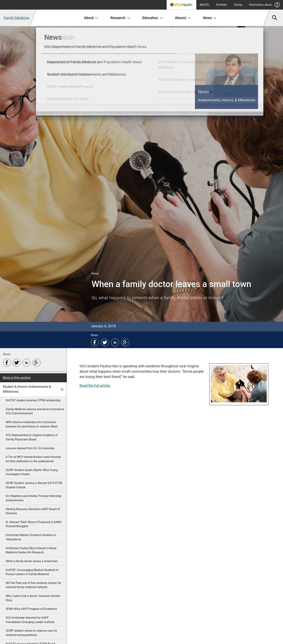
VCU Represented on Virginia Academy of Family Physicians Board (32, 437)
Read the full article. (95, 386)
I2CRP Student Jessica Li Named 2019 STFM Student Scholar (34, 485)
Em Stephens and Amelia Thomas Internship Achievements (34, 498)
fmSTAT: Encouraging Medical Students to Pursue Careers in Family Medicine (32, 572)
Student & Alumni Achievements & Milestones (27, 389)
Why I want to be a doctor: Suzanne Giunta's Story (33, 598)
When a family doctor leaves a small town (32, 561)
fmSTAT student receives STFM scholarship (33, 400)
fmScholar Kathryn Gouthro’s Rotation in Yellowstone (31, 537)
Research (120, 18)
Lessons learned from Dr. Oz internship (30, 448)
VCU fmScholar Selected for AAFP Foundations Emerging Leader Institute (30, 620)
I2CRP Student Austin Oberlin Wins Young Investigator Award (32, 472)
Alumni (183, 18)
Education (153, 18)
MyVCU (204, 5)
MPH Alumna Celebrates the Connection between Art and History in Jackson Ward (32, 424)
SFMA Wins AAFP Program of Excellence (31, 609)
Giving (238, 5)
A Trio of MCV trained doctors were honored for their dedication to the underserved (33, 459)
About (91, 18)
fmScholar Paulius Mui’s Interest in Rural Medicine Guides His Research (31, 550)
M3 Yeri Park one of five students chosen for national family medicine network (34, 585)
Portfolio (222, 5)
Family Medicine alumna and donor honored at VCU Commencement (35, 411)
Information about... (264, 5)
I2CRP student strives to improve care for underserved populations (31, 633)
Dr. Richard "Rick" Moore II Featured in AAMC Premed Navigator (34, 524)
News (210, 18)
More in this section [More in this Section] (17, 378)
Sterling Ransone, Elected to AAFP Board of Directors (33, 511)
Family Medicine (17, 18)
